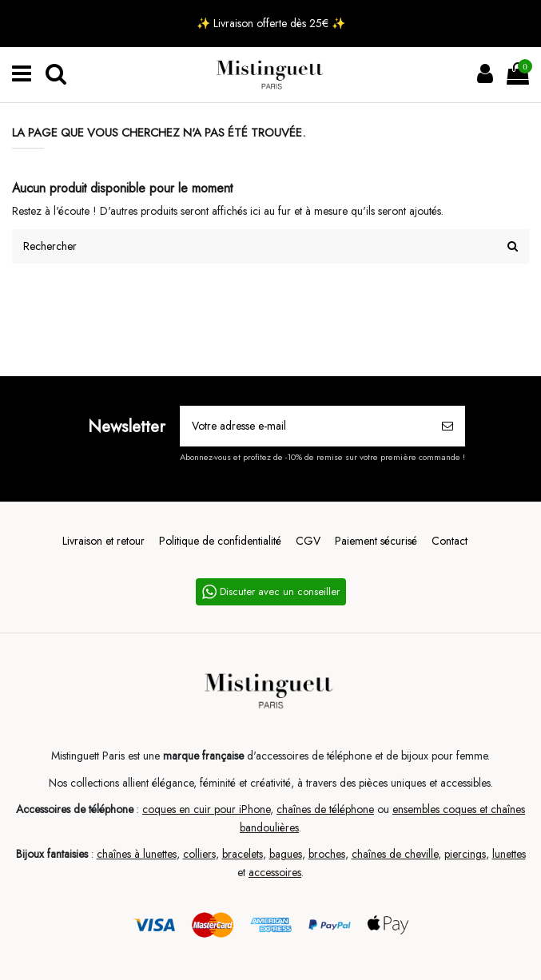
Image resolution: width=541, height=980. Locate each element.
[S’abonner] (448, 426)
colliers (199, 854)
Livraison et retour (103, 541)
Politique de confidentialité (220, 541)
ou (383, 809)
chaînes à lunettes (137, 854)
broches (327, 854)
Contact (450, 541)
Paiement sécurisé (376, 541)
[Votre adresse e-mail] (306, 426)
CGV (308, 541)
